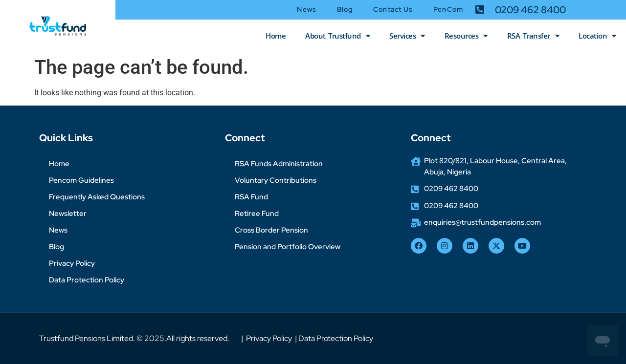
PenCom (448, 9)
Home (276, 36)
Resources (466, 36)
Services (407, 36)
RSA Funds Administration (279, 164)
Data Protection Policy (87, 280)
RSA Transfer (533, 36)
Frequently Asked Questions (97, 197)
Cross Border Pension (271, 230)
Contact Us (393, 9)
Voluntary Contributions (276, 180)
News (306, 9)
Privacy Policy (72, 263)
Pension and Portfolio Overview (288, 247)
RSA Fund (251, 197)
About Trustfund (337, 36)
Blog (345, 9)
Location (597, 36)
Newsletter (68, 214)
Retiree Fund (257, 214)
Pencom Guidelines (81, 180)
